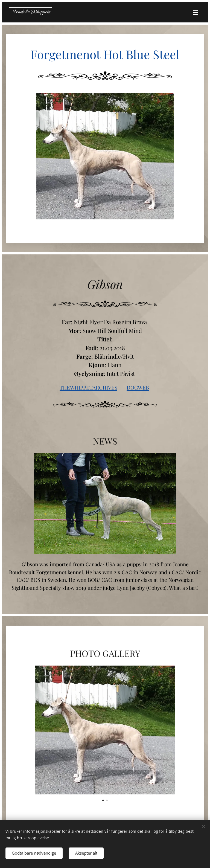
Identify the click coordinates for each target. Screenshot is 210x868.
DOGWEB (138, 387)
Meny (196, 13)
